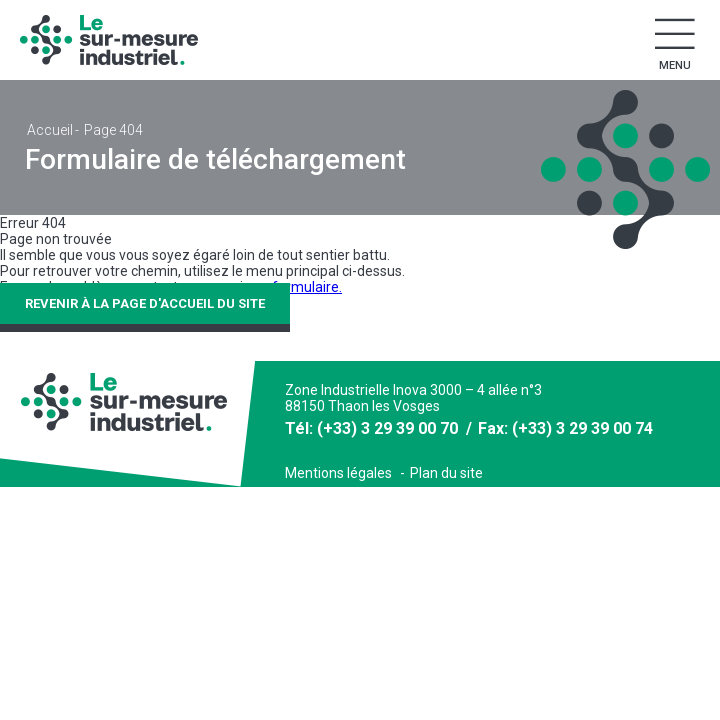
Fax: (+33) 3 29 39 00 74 (565, 428)
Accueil (50, 130)
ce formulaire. (298, 287)
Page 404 (113, 130)
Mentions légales (338, 473)
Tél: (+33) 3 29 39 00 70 (371, 428)
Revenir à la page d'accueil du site (145, 303)
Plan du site (446, 473)
